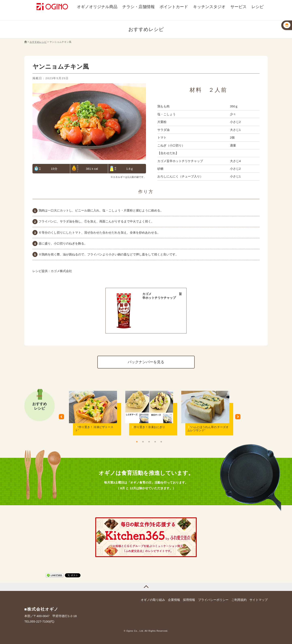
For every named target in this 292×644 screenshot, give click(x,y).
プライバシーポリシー (213, 600)
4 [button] (155, 442)
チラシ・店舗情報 (138, 7)
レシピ (258, 7)
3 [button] (149, 442)
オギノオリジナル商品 (97, 7)
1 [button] (137, 442)
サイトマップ (259, 600)
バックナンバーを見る (146, 362)
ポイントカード (174, 7)
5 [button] (161, 442)
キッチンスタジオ (209, 7)
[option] (93, 418)
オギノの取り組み (153, 600)
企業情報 (174, 600)
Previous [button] (63, 418)
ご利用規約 (239, 600)
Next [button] (239, 418)
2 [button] (143, 442)
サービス (238, 7)
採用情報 (189, 600)
